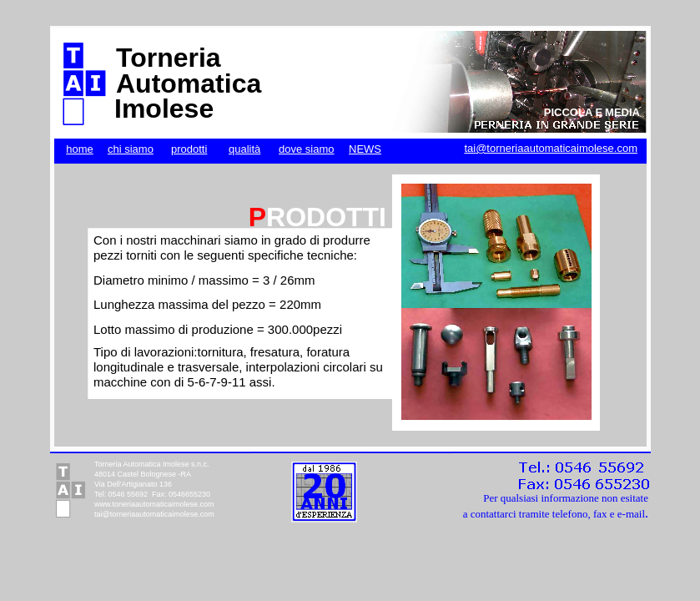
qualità (244, 149)
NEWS (365, 149)
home (80, 149)
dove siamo (306, 149)
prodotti (189, 149)
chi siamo (131, 149)
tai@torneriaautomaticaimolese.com (551, 148)
